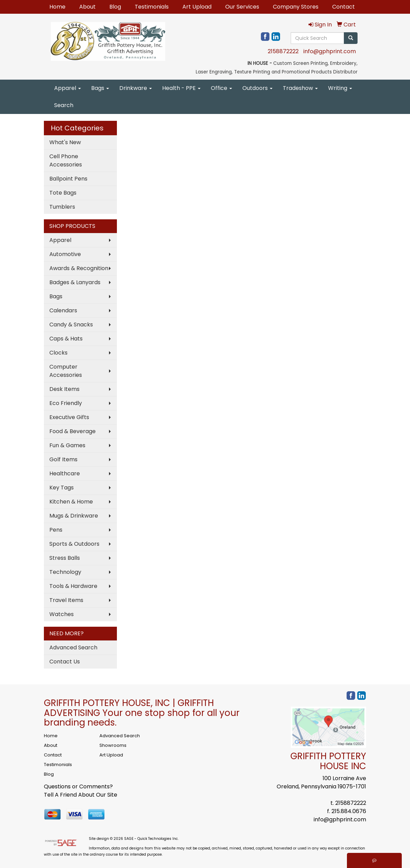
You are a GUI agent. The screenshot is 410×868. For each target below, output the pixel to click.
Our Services (242, 7)
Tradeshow (300, 88)
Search (64, 105)
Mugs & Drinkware (74, 516)
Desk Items (64, 389)
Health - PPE (181, 88)
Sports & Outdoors (74, 544)
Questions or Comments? (78, 786)
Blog (115, 7)
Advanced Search (73, 647)
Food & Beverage (73, 431)
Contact (343, 7)
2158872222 (283, 51)
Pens (56, 530)
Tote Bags (63, 193)
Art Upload (197, 7)
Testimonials (152, 7)
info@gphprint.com (330, 51)
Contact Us (65, 662)
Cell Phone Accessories (66, 160)
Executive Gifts (69, 417)
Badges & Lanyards (75, 282)
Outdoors (257, 88)
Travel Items (66, 600)
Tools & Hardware (73, 586)
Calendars (63, 310)
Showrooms (113, 745)
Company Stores (296, 7)
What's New (65, 142)
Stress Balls (65, 558)
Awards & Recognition (79, 268)
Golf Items (63, 459)
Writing (340, 88)
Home (57, 7)
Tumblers (62, 207)
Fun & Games (67, 445)
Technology (65, 572)
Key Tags (62, 488)
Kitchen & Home (71, 502)
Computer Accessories (66, 371)
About (87, 7)
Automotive (65, 254)
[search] (351, 38)
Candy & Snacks (71, 325)
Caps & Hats (66, 339)
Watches (62, 614)
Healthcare (65, 473)
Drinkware (136, 88)
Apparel (68, 88)
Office (221, 88)
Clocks (58, 353)
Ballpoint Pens (68, 179)
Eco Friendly (66, 403)
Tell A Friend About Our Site (81, 795)
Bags (100, 88)
